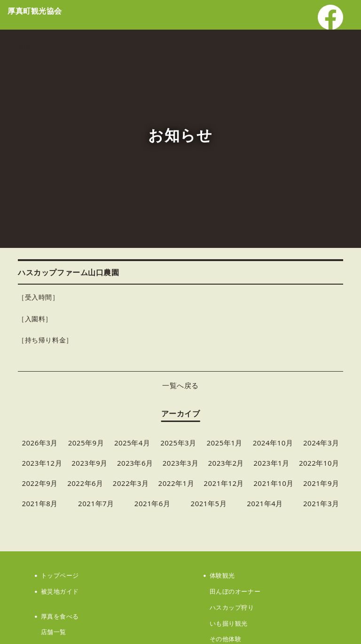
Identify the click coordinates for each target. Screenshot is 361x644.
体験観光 (222, 575)
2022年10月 (319, 463)
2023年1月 (271, 463)
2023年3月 (181, 463)
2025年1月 (224, 443)
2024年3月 (321, 443)
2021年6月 (153, 503)
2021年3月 (321, 503)
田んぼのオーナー (235, 591)
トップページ (60, 575)
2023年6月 (135, 463)
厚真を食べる (60, 616)
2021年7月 (96, 503)
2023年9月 (90, 463)
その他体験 (226, 639)
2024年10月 (273, 443)
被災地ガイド (60, 591)
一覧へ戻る (180, 385)
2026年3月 (40, 443)
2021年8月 (40, 503)
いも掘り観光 (229, 623)
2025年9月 (86, 443)
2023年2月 (226, 463)
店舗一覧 (54, 632)
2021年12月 (224, 483)
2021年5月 (209, 503)
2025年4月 (132, 443)
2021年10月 (274, 483)
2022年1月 (177, 483)
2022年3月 (131, 483)
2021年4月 (265, 503)
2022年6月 (85, 483)
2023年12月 (42, 463)
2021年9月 (321, 483)
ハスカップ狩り (232, 607)
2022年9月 (40, 483)
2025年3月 (178, 443)
